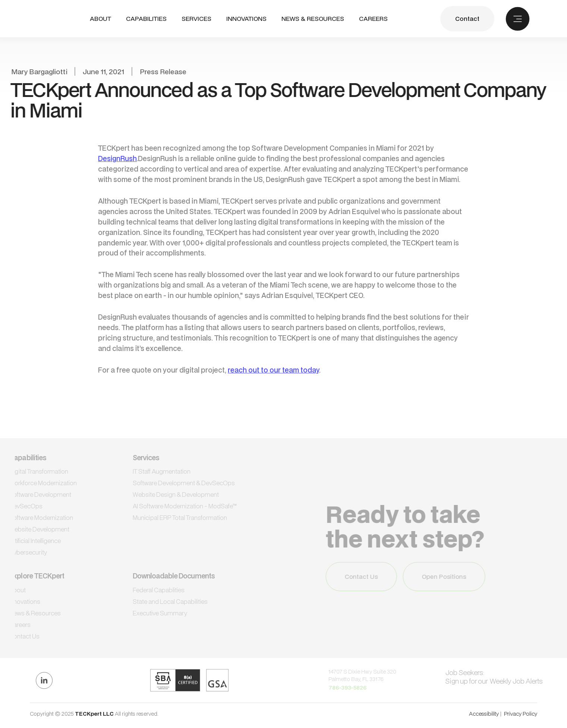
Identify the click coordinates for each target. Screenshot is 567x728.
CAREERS (373, 19)
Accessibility (484, 714)
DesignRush (117, 158)
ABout (100, 19)
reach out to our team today (273, 370)
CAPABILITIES (146, 18)
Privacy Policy (521, 714)
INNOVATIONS (246, 19)
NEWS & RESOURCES (313, 19)
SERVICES (196, 18)
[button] (146, 19)
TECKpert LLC (95, 714)
